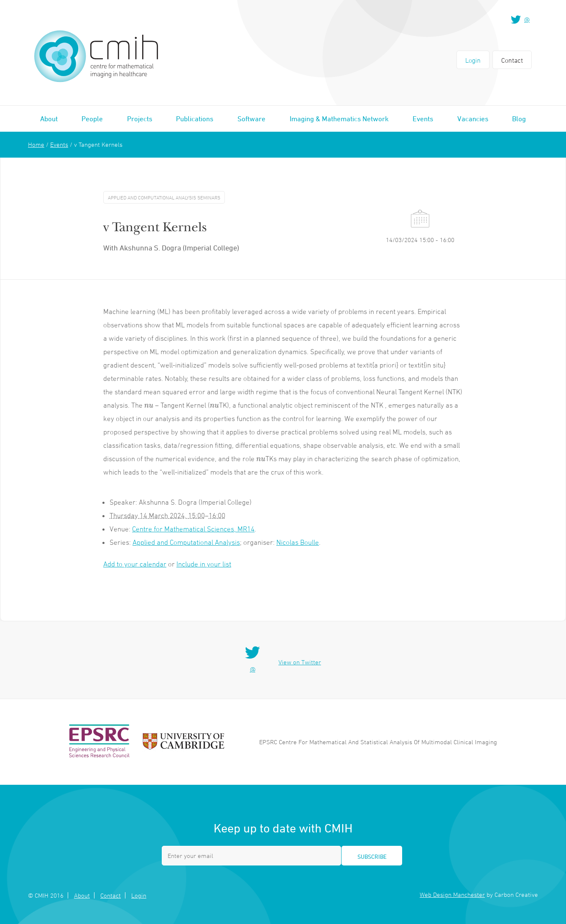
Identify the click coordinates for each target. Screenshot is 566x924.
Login (473, 60)
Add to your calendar (135, 564)
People (92, 119)
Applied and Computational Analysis (186, 542)
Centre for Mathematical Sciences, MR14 (193, 529)
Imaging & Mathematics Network (339, 119)
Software (251, 119)
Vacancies (473, 119)
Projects (140, 119)
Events (423, 119)
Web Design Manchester (452, 895)
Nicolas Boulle (298, 542)
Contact (512, 60)
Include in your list (204, 564)
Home (36, 144)
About (49, 119)
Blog (519, 119)
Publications (195, 119)
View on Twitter (300, 662)
